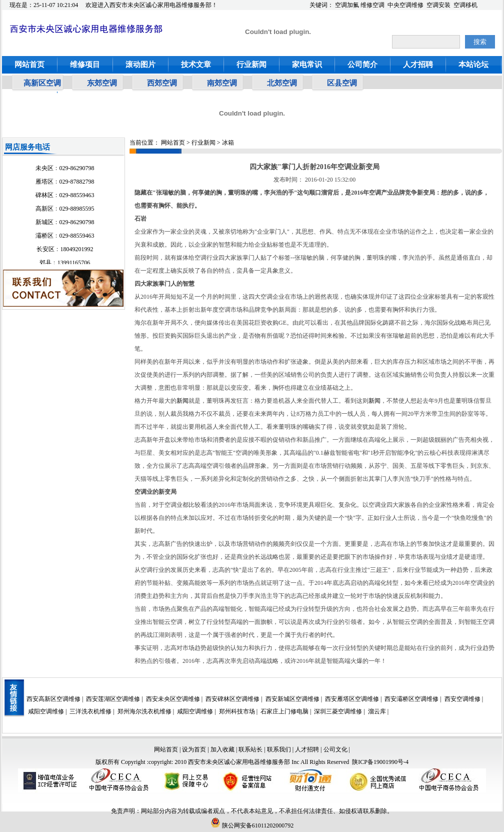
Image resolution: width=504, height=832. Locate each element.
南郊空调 (222, 83)
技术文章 (196, 65)
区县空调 (342, 83)
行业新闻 (251, 65)
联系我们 (279, 749)
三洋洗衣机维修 (90, 711)
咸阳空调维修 (46, 711)
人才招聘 (418, 65)
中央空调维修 (405, 5)
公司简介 (362, 65)
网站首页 (29, 65)
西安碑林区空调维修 (232, 699)
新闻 (182, 401)
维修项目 (85, 65)
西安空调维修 (462, 699)
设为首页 (194, 749)
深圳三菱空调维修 (338, 711)
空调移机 (465, 5)
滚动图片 (140, 65)
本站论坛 (473, 65)
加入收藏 (222, 749)
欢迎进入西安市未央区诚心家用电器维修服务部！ (151, 5)
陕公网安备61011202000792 (252, 825)
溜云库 (377, 711)
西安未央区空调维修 (173, 699)
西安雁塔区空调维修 (352, 699)
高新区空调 (42, 83)
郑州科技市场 (237, 711)
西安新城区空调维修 (292, 699)
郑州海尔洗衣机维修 (144, 711)
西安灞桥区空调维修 (411, 699)
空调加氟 (347, 5)
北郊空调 (282, 83)
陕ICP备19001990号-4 (380, 762)
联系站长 (251, 749)
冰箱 (228, 143)
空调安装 (438, 5)
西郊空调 (162, 83)
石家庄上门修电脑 (284, 711)
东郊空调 (102, 83)
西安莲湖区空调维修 (113, 699)
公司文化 (335, 749)
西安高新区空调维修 (53, 699)
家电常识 (307, 65)
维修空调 (372, 5)
